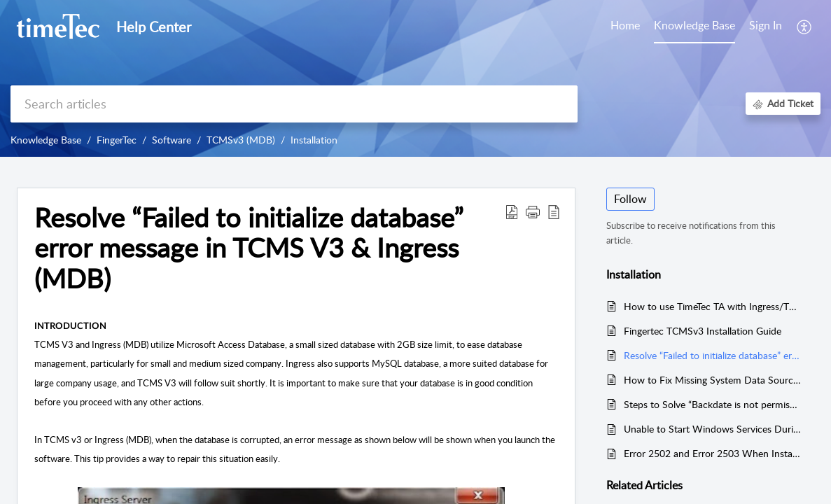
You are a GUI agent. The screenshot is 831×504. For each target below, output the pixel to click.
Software (172, 140)
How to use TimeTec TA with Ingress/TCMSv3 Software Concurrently (712, 306)
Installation (314, 140)
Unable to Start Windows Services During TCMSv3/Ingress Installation (712, 429)
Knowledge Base (46, 140)
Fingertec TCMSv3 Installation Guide (703, 331)
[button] (805, 27)
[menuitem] (766, 27)
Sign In (766, 25)
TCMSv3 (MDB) (241, 140)
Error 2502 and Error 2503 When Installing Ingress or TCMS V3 (712, 453)
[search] (294, 104)
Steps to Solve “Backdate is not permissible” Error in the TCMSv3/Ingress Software (712, 404)
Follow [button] (630, 199)
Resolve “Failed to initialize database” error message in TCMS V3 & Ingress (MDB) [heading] (249, 248)
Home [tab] (625, 25)
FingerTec (117, 140)
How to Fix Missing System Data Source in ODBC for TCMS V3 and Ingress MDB (712, 380)
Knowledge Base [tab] (694, 25)
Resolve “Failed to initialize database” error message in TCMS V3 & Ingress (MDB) (712, 355)
